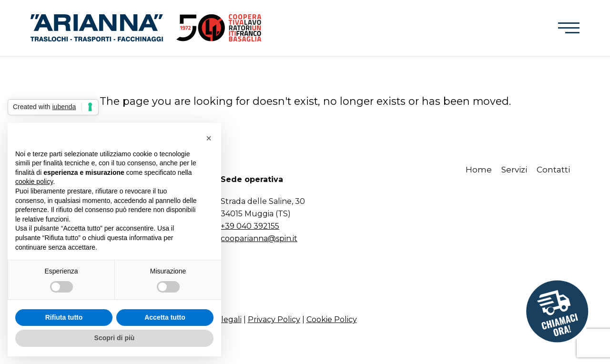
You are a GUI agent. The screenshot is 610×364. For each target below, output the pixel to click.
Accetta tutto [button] (165, 317)
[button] (569, 28)
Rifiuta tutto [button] (64, 317)
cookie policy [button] (34, 182)
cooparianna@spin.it (259, 238)
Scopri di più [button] (115, 338)
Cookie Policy (332, 319)
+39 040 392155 (250, 226)
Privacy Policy (274, 319)
